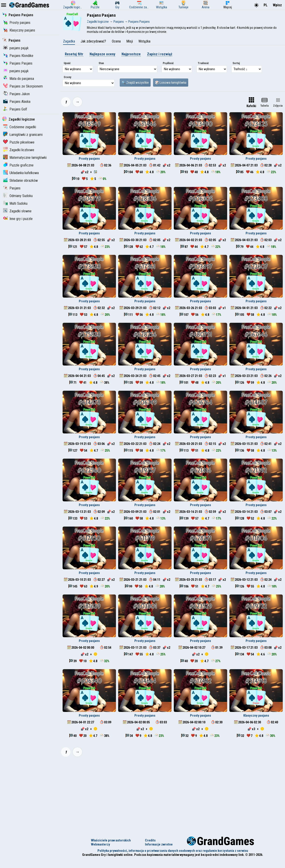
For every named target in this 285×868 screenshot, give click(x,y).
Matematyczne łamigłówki (25, 158)
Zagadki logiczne (19, 119)
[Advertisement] (173, 794)
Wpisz (277, 5)
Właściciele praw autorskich (111, 840)
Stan (101, 63)
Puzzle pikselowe (19, 142)
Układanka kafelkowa (21, 173)
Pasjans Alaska (17, 102)
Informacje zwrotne (159, 844)
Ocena (116, 41)
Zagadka (69, 41)
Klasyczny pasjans (19, 30)
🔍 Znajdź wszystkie (135, 83)
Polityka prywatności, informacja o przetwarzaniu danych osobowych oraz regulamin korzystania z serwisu (173, 851)
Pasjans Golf (15, 109)
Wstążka (144, 41)
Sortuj (236, 63)
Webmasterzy (101, 844)
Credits (150, 840)
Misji (130, 41)
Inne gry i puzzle (18, 219)
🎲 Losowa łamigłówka (171, 83)
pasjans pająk (16, 48)
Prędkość (168, 63)
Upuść (67, 63)
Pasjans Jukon (16, 94)
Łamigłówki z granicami (23, 135)
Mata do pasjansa (19, 79)
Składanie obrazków (20, 181)
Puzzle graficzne (18, 165)
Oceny (67, 77)
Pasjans (11, 40)
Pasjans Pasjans (18, 15)
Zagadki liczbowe (19, 150)
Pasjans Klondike (18, 56)
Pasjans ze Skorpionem (23, 86)
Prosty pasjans (17, 23)
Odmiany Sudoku (18, 196)
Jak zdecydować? (93, 41)
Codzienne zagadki (20, 127)
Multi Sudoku (15, 203)
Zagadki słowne (17, 211)
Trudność (203, 63)
